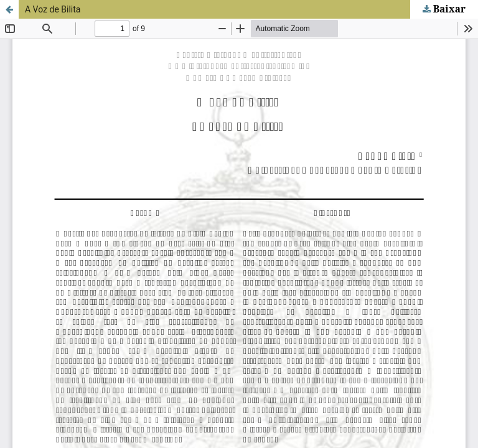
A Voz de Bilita (53, 9)
